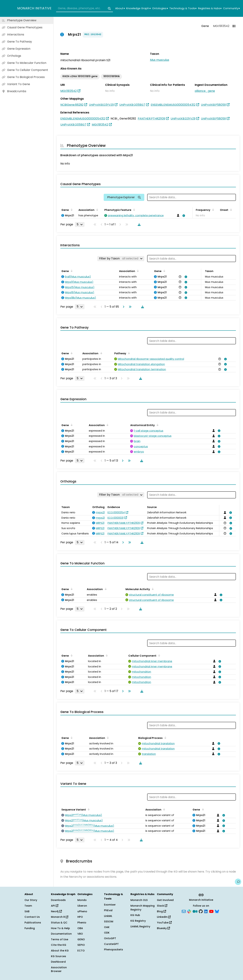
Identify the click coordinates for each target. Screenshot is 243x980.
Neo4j (56, 911)
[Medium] (195, 911)
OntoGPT (110, 938)
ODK (107, 933)
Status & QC (59, 923)
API (55, 906)
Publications (33, 923)
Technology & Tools (183, 8)
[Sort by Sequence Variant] (88, 809)
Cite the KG (59, 945)
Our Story (31, 900)
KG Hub (135, 915)
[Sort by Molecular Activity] (152, 589)
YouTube (164, 923)
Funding (30, 928)
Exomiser (110, 905)
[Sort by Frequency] (212, 210)
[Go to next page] (123, 307)
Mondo (82, 900)
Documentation (61, 934)
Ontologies (160, 8)
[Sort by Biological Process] (165, 738)
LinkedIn (164, 917)
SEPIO (81, 945)
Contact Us (32, 917)
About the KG (60, 951)
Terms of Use (60, 939)
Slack (162, 906)
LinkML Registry (140, 926)
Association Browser (59, 969)
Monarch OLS (139, 900)
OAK (107, 927)
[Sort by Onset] (230, 210)
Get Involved (165, 900)
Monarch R (60, 917)
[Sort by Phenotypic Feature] (133, 210)
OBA (80, 928)
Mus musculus (160, 60)
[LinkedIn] (206, 911)
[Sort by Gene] (71, 210)
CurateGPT (111, 944)
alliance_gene (205, 91)
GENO (81, 939)
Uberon (82, 906)
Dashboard (58, 962)
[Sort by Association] (97, 210)
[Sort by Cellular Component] (159, 655)
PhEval (108, 910)
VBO (80, 934)
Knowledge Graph (138, 8)
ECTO (81, 951)
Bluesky (163, 928)
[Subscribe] (184, 911)
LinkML (108, 916)
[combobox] (84, 9)
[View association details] (183, 216)
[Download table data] (138, 224)
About (120, 8)
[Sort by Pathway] (128, 353)
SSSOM (109, 921)
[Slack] (189, 911)
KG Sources (58, 956)
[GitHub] (201, 911)
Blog (161, 911)
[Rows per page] (80, 224)
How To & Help (60, 928)
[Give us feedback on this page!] (238, 882)
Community (231, 8)
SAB (27, 911)
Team (28, 906)
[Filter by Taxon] (121, 259)
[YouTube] (211, 911)
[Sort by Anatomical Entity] (157, 425)
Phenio (82, 923)
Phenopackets (114, 950)
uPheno (82, 911)
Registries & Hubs (210, 8)
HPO (80, 917)
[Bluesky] (217, 911)
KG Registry (138, 921)
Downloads (58, 900)
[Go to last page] (129, 307)
